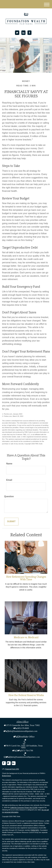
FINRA (33, 830)
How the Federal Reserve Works (26, 695)
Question (9, 496)
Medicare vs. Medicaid (26, 638)
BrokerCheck (7, 776)
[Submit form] (11, 522)
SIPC (37, 830)
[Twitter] (17, 33)
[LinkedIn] (23, 33)
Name (9, 464)
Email (9, 480)
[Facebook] (29, 33)
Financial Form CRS (12, 769)
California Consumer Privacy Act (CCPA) (24, 808)
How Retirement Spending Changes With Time (26, 578)
